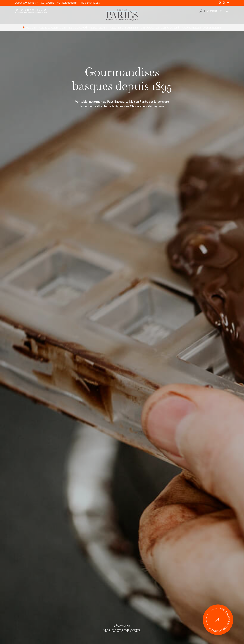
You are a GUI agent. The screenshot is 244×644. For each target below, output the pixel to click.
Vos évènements (67, 3)
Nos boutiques (91, 3)
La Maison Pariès (24, 3)
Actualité (46, 3)
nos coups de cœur (122, 628)
